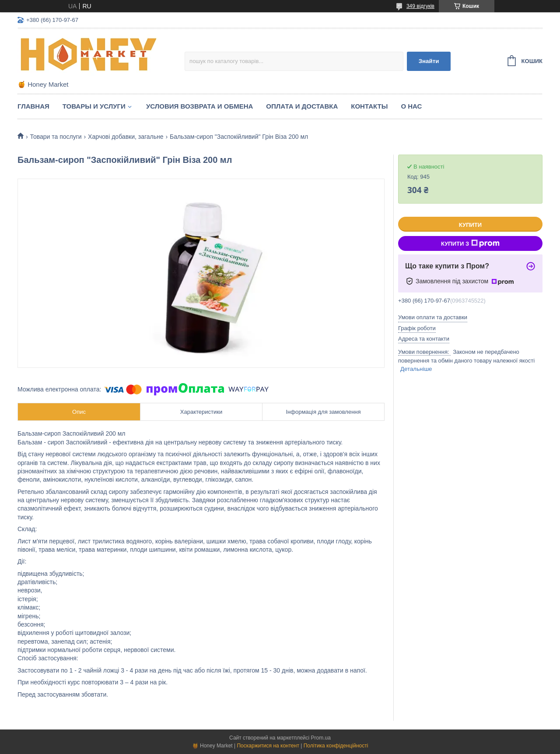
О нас (411, 106)
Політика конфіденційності (336, 746)
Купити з (470, 243)
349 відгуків (420, 6)
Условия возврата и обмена (199, 106)
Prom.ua (321, 738)
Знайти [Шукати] (429, 61)
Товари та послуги (56, 137)
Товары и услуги (94, 106)
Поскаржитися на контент (268, 746)
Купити (470, 225)
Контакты (369, 106)
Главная (33, 106)
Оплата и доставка (302, 106)
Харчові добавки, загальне (126, 137)
